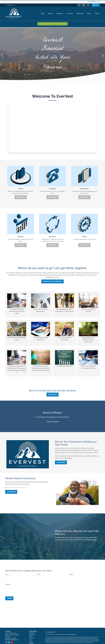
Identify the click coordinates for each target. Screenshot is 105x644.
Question (8, 584)
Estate (31, 636)
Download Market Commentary (17, 487)
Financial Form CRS (51, 632)
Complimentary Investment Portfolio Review (52, 24)
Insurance (32, 638)
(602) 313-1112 (10, 5)
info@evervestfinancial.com (12, 639)
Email (39, 574)
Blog (96, 5)
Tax (30, 639)
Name (7, 574)
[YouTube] (84, 5)
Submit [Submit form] (9, 598)
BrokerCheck (73, 634)
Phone (71, 574)
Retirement (32, 633)
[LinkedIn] (79, 5)
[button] (43, 13)
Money (31, 641)
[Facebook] (88, 5)
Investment (32, 634)
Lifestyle (31, 643)
